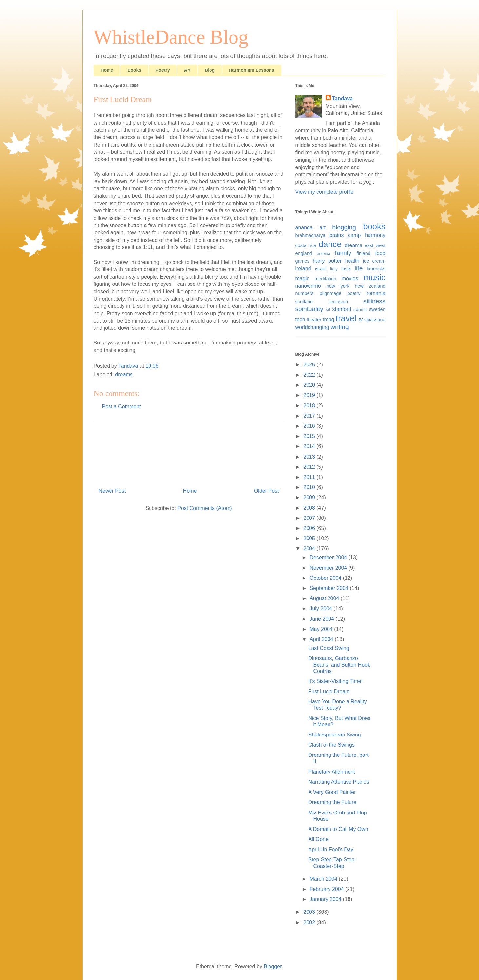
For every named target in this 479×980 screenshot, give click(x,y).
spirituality (309, 309)
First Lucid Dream (329, 691)
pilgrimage (330, 293)
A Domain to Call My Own (338, 829)
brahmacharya (310, 235)
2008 (310, 508)
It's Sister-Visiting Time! (335, 681)
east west (375, 245)
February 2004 (327, 889)
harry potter (327, 261)
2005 (310, 538)
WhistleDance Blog (171, 37)
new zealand (370, 286)
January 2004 (326, 899)
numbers (305, 293)
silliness (374, 301)
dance (330, 244)
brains (337, 235)
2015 (310, 436)
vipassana (375, 320)
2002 (310, 922)
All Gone (318, 839)
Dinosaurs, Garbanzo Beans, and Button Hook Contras (339, 665)
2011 (310, 477)
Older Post (267, 491)
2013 (310, 457)
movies (350, 278)
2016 (310, 426)
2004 (310, 549)
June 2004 (322, 619)
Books (134, 70)
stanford (342, 309)
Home (107, 70)
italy (334, 269)
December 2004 (329, 557)
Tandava (343, 98)
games (302, 261)
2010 (310, 487)
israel (321, 269)
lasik (346, 269)
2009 (310, 497)
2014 (310, 446)
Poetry (163, 70)
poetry (354, 293)
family (343, 253)
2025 (310, 365)
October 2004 (326, 578)
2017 (310, 416)
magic (302, 278)
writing (339, 327)
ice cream (374, 261)
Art (187, 70)
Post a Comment (121, 407)
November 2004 (329, 568)
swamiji (360, 310)
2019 (310, 395)
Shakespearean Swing (334, 735)
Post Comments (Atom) (205, 508)
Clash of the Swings (331, 745)
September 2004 (330, 588)
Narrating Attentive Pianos (339, 782)
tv (361, 319)
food (380, 253)
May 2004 (322, 629)
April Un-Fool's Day (331, 849)
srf (328, 310)
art (322, 228)
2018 (310, 406)
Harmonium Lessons (251, 70)
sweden (377, 309)
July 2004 (321, 608)
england (304, 253)
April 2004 (322, 639)
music (375, 277)
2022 (310, 375)
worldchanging (312, 327)
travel (346, 318)
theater (314, 320)
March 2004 (324, 879)
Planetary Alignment (331, 772)
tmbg (329, 319)
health (352, 261)
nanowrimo (308, 286)
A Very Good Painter (332, 792)
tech (300, 319)
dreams (124, 374)
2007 (310, 518)
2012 (310, 467)
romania (376, 293)
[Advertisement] (189, 452)
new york (338, 286)
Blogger (272, 966)
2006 (310, 528)
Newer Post (112, 491)
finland (363, 253)
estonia (323, 254)
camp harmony (367, 235)
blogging (344, 227)
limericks (376, 269)
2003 (310, 912)
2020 (310, 385)
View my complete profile (325, 192)
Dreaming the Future (332, 802)
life (359, 268)
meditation (325, 279)
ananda (304, 228)
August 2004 (325, 598)
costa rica (306, 245)
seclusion (338, 302)
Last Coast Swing (329, 648)
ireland (303, 269)
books (374, 226)
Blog (210, 70)
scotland (304, 302)
